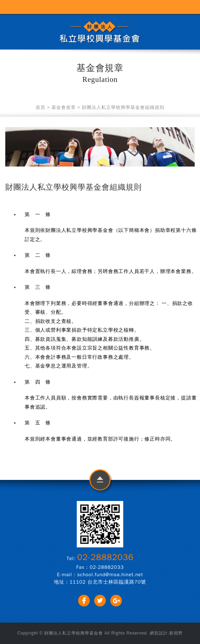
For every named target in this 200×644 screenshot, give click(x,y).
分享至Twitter (100, 601)
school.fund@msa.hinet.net (110, 575)
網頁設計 (159, 633)
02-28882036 (105, 557)
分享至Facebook (84, 601)
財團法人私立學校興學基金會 (100, 32)
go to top (100, 482)
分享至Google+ (116, 601)
